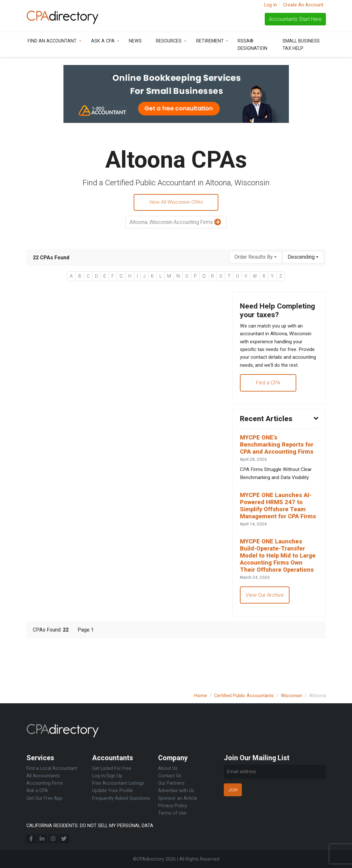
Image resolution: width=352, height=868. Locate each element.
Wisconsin (291, 696)
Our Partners (171, 784)
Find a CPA (268, 405)
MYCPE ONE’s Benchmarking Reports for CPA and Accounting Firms (279, 468)
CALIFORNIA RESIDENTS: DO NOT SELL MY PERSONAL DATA (90, 826)
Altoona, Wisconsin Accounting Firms (176, 223)
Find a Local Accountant (52, 768)
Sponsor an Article (178, 798)
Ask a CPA (103, 41)
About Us (168, 768)
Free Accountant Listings (118, 784)
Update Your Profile (113, 791)
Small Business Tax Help (301, 45)
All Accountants (43, 776)
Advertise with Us (176, 791)
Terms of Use (172, 813)
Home (201, 696)
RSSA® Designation (252, 45)
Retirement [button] (210, 41)
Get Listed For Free (112, 768)
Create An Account (303, 5)
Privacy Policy (173, 806)
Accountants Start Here (295, 19)
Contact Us (170, 776)
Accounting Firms (45, 784)
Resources (169, 41)
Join (233, 790)
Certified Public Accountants (244, 696)
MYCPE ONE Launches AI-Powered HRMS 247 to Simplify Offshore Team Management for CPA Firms (277, 535)
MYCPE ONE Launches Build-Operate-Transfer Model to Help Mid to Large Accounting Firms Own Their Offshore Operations (275, 595)
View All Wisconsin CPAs (176, 203)
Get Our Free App (44, 798)
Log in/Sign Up (107, 776)
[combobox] (256, 258)
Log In (271, 5)
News (135, 41)
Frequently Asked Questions (121, 798)
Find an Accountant (52, 41)
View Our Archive (265, 639)
